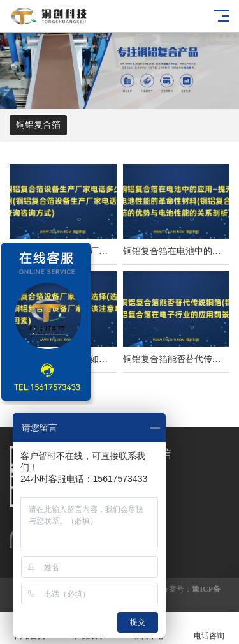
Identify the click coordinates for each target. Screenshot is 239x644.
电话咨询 (209, 628)
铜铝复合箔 (38, 125)
